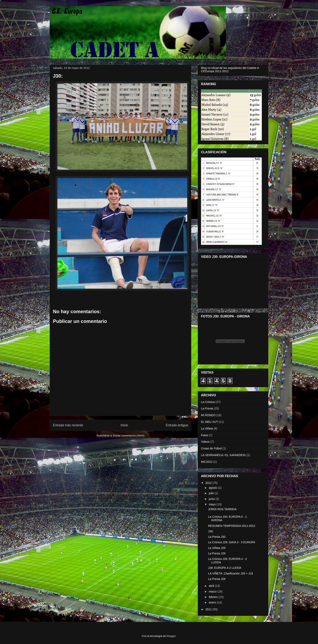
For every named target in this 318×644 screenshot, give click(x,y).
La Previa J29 (217, 553)
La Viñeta (207, 429)
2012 (209, 483)
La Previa (207, 408)
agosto (213, 488)
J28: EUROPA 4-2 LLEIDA (225, 568)
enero (213, 602)
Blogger (171, 636)
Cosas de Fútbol (211, 448)
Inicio (124, 425)
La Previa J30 (217, 537)
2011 (209, 609)
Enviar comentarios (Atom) (129, 436)
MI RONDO (208, 415)
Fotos (205, 435)
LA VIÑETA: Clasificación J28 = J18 (230, 573)
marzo (213, 591)
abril (212, 586)
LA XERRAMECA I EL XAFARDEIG (223, 455)
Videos (205, 442)
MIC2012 (207, 462)
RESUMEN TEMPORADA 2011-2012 (232, 526)
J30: (211, 531)
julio (212, 493)
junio (212, 499)
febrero (214, 597)
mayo (213, 504)
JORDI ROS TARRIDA (222, 509)
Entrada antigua (177, 425)
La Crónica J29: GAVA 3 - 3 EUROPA (232, 542)
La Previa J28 (217, 579)
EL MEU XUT (209, 422)
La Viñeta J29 (217, 548)
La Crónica (208, 402)
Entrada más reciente (68, 425)
